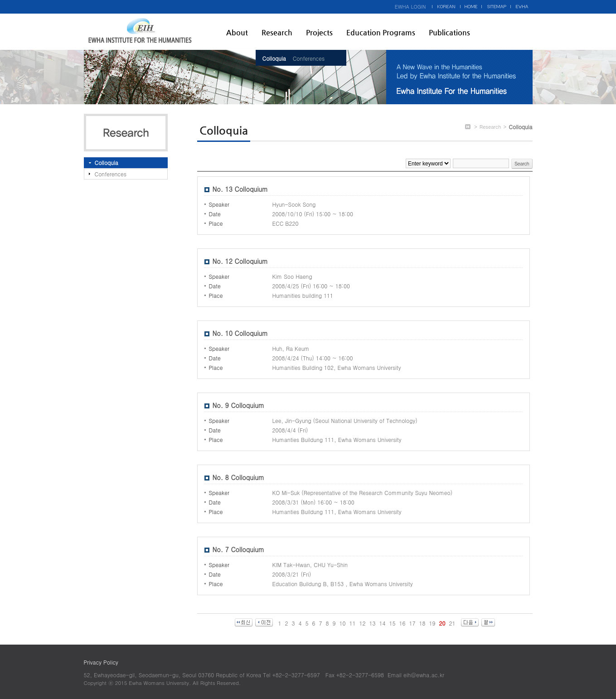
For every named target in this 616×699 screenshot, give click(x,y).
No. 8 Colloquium (238, 477)
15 (393, 623)
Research (277, 32)
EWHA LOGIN (410, 7)
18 (422, 623)
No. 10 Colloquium (240, 333)
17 (412, 623)
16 (403, 623)
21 (452, 623)
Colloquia (274, 58)
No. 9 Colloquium (238, 405)
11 (353, 623)
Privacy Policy (101, 662)
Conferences (309, 58)
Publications (449, 32)
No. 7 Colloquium (238, 549)
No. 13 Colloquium (240, 189)
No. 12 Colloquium (240, 261)
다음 (470, 622)
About (237, 32)
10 (343, 623)
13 (373, 623)
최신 (244, 622)
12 (363, 623)
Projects (319, 32)
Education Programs (381, 32)
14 (383, 623)
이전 (264, 622)
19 (432, 623)
